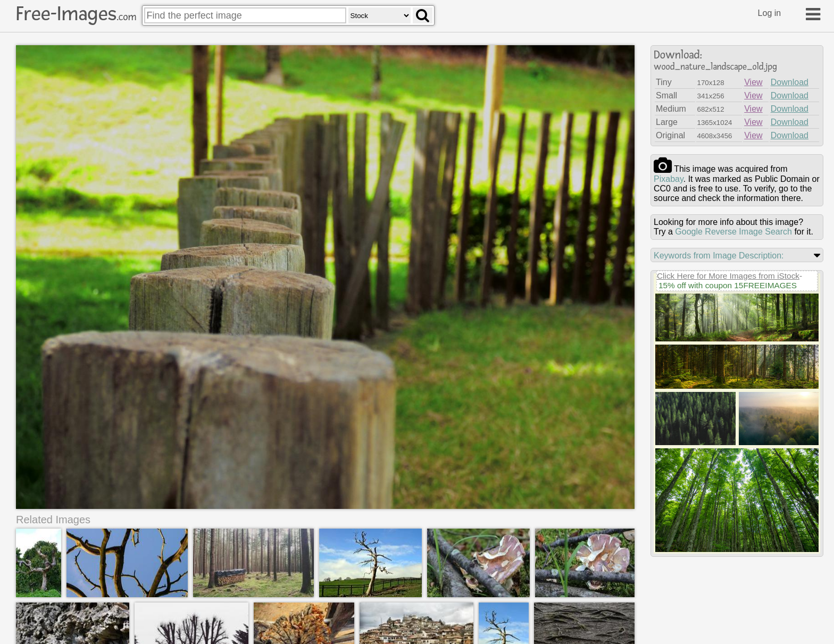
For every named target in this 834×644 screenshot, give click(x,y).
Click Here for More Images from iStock (728, 276)
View (753, 82)
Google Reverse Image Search (733, 232)
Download (790, 82)
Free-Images (76, 14)
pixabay (669, 179)
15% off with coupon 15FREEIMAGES (728, 285)
